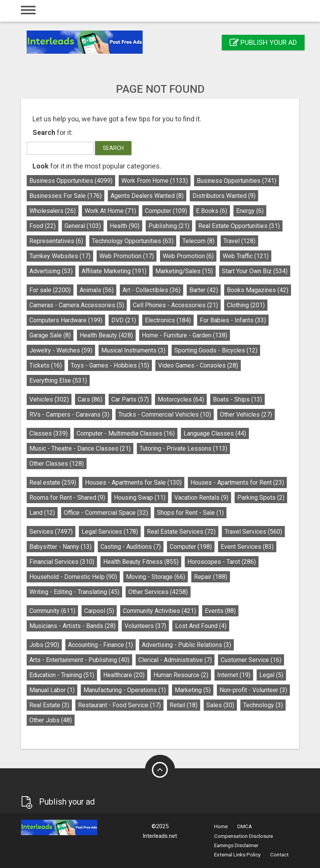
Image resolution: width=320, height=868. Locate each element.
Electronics (168, 320)
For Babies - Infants (233, 320)
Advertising (51, 271)
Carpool (99, 611)
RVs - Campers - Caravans (69, 414)
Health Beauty (106, 335)
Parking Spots (261, 498)
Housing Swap (140, 498)
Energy (250, 211)
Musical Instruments (133, 350)
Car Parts (130, 399)
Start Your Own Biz (255, 271)
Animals (97, 290)
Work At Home (110, 211)
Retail (184, 705)
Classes (49, 433)
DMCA (245, 826)
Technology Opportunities (133, 241)
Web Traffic (246, 256)
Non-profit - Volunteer (253, 690)
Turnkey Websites (60, 256)
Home (221, 826)
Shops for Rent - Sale (190, 513)
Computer (166, 211)
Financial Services (62, 562)
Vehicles (49, 399)
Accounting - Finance (100, 645)
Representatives (56, 241)
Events (220, 611)
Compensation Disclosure (243, 836)
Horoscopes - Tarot (222, 562)
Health (125, 226)
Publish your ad (263, 42)
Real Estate (49, 705)
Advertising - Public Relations (186, 645)
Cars (90, 399)
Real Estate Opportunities (239, 226)
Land (42, 513)
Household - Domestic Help (73, 577)
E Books (212, 211)
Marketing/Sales (184, 271)
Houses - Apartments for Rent (237, 483)
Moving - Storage (156, 577)
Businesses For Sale (66, 196)
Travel (239, 241)
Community (52, 611)
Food (43, 226)
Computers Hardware (66, 320)
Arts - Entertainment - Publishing (79, 660)
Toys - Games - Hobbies (110, 365)
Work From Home (155, 181)
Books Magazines (258, 290)
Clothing (246, 305)
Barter (204, 290)
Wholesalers (53, 211)
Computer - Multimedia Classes (126, 433)
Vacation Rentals (201, 498)
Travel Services (253, 532)
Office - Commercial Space (106, 513)
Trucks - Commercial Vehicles (165, 414)
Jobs (44, 645)
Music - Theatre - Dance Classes (80, 448)
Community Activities (159, 611)
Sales (220, 705)
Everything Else (58, 380)
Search (113, 148)
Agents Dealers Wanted (147, 196)
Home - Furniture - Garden (185, 335)
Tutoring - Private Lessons (183, 448)
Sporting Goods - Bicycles (216, 350)
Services (51, 532)
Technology (263, 705)
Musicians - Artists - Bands (72, 626)
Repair (211, 577)
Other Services (158, 592)
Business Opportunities (71, 181)
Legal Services (110, 532)
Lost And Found (201, 626)
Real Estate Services (181, 532)
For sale (50, 290)
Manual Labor (52, 690)
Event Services (247, 547)
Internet (234, 675)
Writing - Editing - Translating (74, 592)
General (83, 226)
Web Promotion (127, 256)
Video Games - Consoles (198, 365)
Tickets (46, 365)
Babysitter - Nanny (60, 547)
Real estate (53, 483)
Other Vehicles (246, 414)
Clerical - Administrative (175, 660)
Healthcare (124, 675)
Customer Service (251, 660)
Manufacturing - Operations (125, 690)
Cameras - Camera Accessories (77, 305)
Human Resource (181, 675)
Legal (271, 675)
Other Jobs (51, 720)
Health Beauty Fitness (141, 562)
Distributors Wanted (224, 196)
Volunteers (145, 626)
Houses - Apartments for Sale (133, 483)
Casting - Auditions (131, 547)
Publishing (169, 226)
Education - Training (62, 675)
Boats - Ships (237, 399)
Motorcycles (181, 399)
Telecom (198, 241)
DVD (124, 320)
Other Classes (57, 464)
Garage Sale (50, 335)
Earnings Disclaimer (236, 845)
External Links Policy (237, 855)
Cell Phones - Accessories (175, 305)
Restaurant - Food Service (119, 705)
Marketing (193, 690)
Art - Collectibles (151, 290)
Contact (279, 855)
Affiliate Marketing (114, 271)
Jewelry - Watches (61, 350)
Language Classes (215, 433)
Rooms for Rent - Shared (67, 498)
